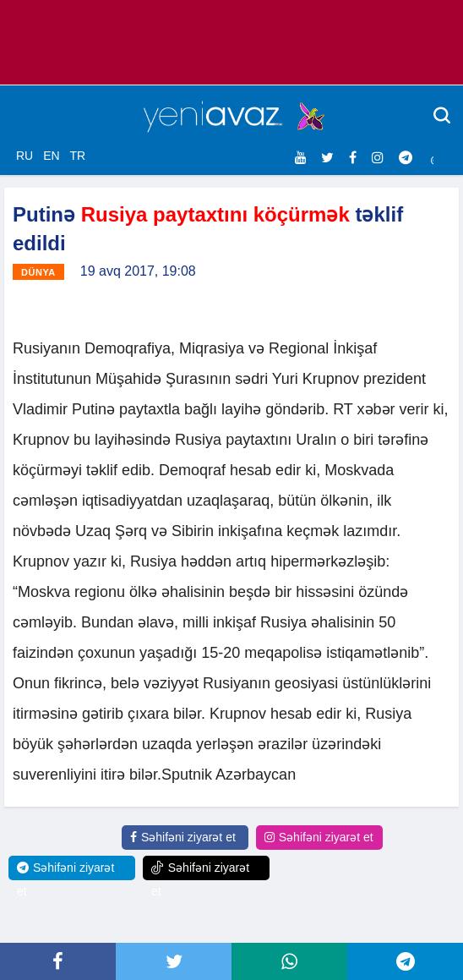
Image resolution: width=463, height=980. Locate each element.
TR (77, 156)
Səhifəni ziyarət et (183, 837)
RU (25, 156)
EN (51, 156)
